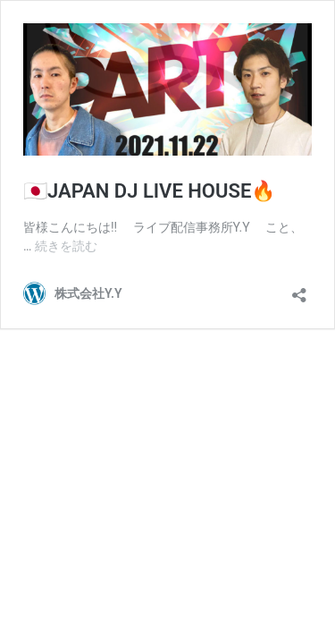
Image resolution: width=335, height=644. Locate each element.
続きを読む (66, 246)
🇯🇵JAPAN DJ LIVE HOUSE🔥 (149, 191)
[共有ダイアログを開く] (299, 289)
